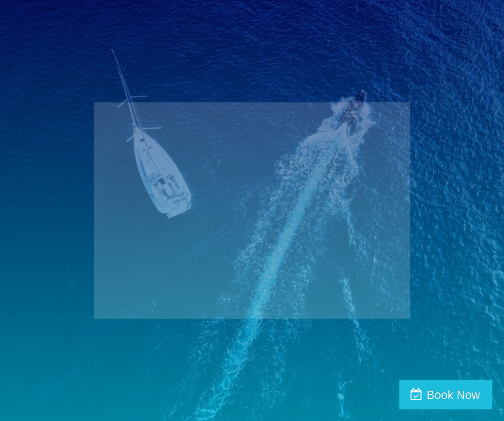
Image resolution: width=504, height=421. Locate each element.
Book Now (453, 395)
